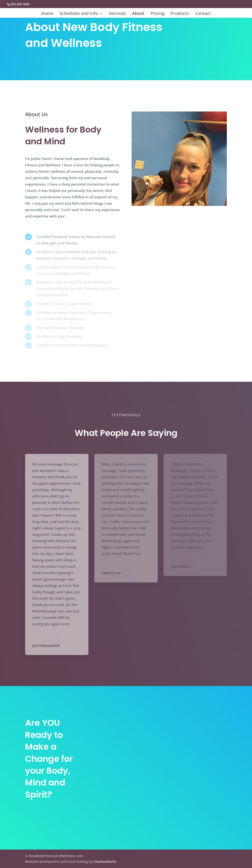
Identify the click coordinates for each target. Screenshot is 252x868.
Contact (203, 14)
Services (117, 14)
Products (180, 14)
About (138, 14)
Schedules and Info (79, 14)
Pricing (158, 14)
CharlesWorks (105, 861)
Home (47, 14)
